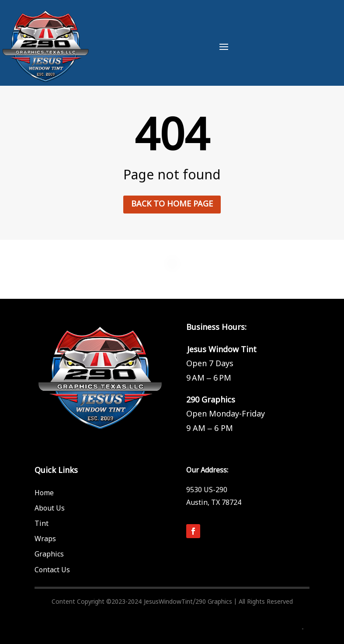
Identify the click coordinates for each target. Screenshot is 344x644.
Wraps (45, 539)
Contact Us (52, 570)
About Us (50, 508)
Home (44, 493)
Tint (42, 524)
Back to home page (172, 204)
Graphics (49, 554)
